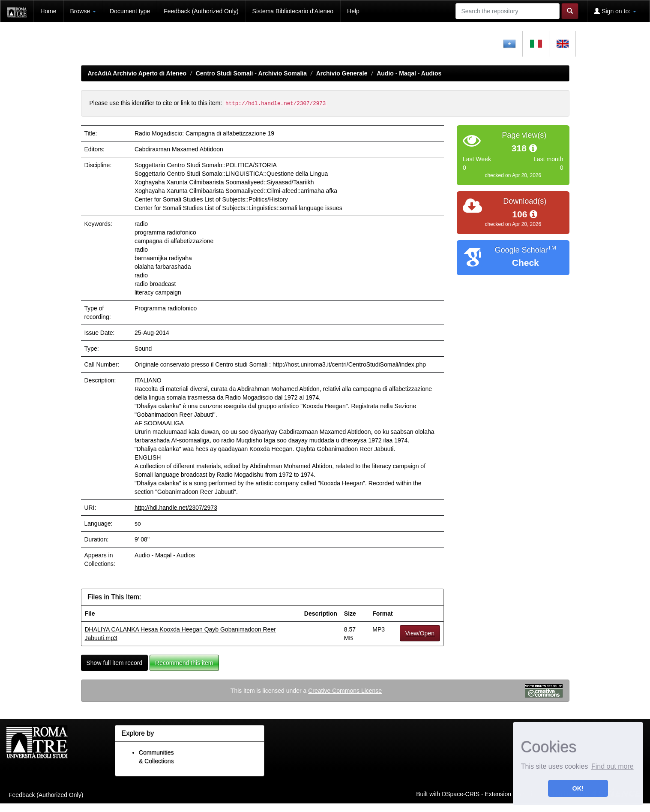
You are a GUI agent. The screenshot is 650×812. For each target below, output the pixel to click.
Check (526, 263)
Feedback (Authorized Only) (201, 11)
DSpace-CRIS (461, 794)
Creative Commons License (345, 691)
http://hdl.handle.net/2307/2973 (176, 508)
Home (48, 11)
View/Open (420, 633)
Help (353, 11)
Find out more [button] (613, 766)
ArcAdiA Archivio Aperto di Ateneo (137, 73)
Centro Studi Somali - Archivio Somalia (251, 73)
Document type (130, 11)
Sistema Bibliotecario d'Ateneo (293, 11)
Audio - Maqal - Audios (409, 73)
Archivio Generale (342, 73)
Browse (83, 11)
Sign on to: (615, 11)
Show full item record (115, 663)
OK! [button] (578, 788)
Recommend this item (184, 663)
